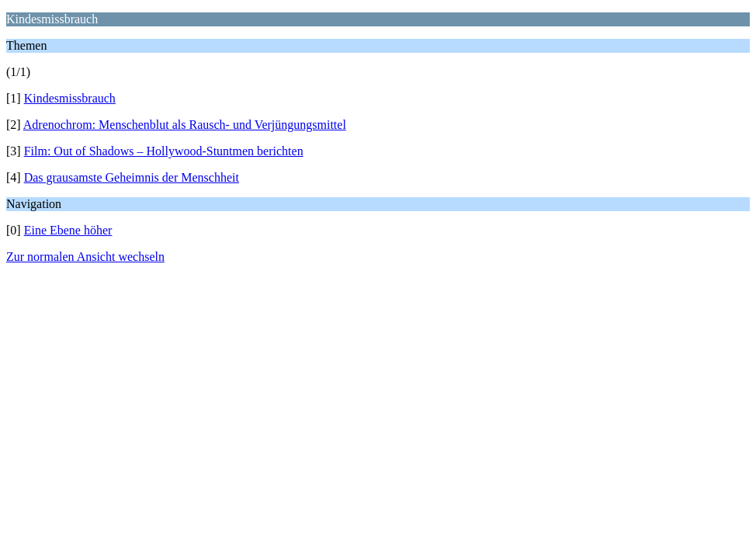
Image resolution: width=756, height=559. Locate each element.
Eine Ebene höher (68, 230)
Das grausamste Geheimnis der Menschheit (132, 177)
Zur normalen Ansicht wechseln (85, 257)
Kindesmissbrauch (70, 98)
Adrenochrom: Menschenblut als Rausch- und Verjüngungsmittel (185, 125)
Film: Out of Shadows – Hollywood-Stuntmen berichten (164, 151)
